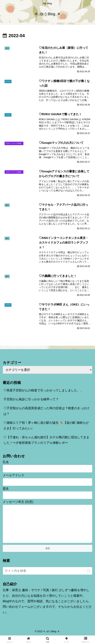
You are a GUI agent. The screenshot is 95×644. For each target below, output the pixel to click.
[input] (47, 579)
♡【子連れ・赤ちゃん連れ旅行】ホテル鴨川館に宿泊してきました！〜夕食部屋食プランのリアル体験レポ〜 (46, 441)
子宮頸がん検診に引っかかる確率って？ (31, 400)
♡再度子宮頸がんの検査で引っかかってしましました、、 (43, 391)
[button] (89, 579)
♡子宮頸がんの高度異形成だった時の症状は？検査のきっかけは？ (46, 412)
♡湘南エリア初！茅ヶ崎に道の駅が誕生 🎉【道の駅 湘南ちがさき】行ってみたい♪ (46, 426)
